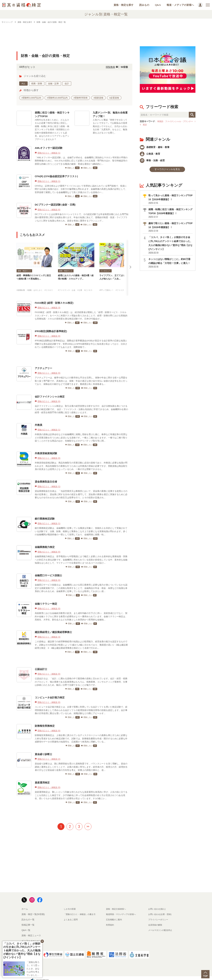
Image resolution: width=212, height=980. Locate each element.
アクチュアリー (43, 362)
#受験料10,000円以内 (57, 98)
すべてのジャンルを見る (167, 172)
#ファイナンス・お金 (68, 284)
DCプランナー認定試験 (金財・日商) (55, 205)
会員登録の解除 (156, 918)
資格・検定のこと (24, 271)
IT (145, 125)
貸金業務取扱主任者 (46, 475)
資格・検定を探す (124, 5)
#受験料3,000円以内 (31, 98)
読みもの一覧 (28, 913)
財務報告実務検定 (45, 719)
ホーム (25, 902)
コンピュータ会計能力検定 (50, 691)
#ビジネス (93, 284)
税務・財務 (37, 84)
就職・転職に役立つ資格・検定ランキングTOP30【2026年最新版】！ (170, 216)
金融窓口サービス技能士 (48, 569)
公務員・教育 (151, 155)
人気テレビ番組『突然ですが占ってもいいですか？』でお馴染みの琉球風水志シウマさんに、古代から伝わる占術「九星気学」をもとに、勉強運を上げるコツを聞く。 (110, 126)
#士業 (84, 284)
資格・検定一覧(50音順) (33, 908)
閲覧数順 (108, 67)
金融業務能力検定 (45, 541)
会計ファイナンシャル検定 (50, 390)
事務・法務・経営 (154, 162)
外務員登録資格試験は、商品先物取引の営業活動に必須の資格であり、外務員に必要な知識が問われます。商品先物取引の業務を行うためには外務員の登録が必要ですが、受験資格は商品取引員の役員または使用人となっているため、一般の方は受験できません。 (81, 459)
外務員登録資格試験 (46, 447)
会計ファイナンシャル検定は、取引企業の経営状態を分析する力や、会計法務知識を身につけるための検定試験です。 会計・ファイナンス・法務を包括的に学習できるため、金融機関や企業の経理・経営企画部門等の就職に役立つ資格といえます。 (81, 403)
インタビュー (106, 271)
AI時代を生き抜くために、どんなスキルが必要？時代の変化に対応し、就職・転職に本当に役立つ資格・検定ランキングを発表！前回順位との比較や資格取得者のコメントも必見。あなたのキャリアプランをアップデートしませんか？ (52, 130)
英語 (150, 125)
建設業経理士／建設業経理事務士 (53, 626)
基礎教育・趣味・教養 (157, 147)
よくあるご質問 (71, 913)
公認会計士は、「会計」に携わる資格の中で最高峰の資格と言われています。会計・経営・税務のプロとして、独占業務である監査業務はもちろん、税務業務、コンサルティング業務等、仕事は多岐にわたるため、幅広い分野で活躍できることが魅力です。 (81, 675)
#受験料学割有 (81, 98)
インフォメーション (31, 934)
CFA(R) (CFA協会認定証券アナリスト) (56, 176)
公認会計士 (41, 663)
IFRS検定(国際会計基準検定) (51, 325)
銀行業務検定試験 (45, 512)
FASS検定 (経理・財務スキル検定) (54, 296)
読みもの (144, 5)
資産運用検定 (42, 776)
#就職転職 (21, 284)
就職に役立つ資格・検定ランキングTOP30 (52, 114)
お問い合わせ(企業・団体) (161, 908)
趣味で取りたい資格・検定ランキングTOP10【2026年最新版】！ (170, 230)
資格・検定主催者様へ (117, 902)
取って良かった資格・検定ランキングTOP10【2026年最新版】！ (170, 202)
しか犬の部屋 (70, 902)
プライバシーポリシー (159, 913)
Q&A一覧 (26, 924)
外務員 (39, 418)
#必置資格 (114, 98)
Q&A (158, 5)
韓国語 (161, 121)
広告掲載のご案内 (115, 913)
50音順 (124, 67)
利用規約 (110, 918)
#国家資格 (98, 98)
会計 (67, 84)
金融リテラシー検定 (46, 597)
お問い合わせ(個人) (158, 902)
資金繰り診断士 (43, 748)
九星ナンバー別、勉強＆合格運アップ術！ (110, 114)
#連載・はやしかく (38, 284)
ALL (23, 84)
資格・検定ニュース (31, 929)
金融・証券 (53, 84)
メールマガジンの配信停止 (161, 924)
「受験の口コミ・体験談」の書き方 (81, 908)
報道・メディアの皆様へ (180, 5)
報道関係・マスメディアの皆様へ (122, 908)
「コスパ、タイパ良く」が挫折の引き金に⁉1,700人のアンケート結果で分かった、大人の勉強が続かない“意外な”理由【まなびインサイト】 (170, 248)
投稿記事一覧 (28, 918)
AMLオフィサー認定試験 (49, 148)
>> (88, 820)
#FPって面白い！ (108, 284)
